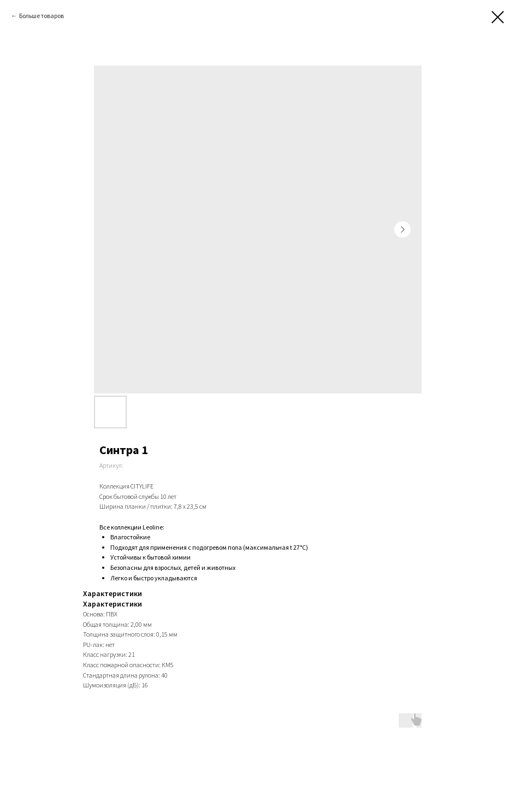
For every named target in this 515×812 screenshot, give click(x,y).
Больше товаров (42, 16)
